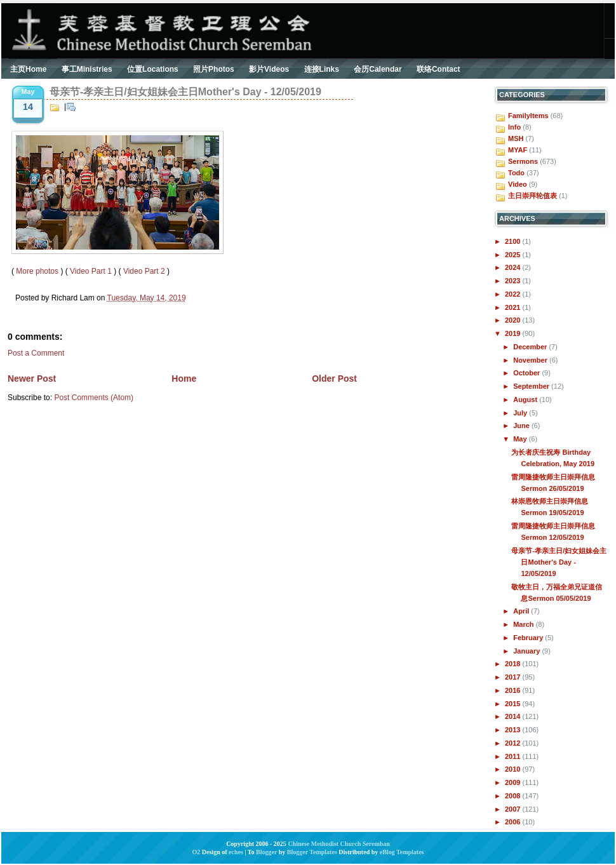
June (522, 426)
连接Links (322, 69)
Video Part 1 (91, 271)
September (532, 386)
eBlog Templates (402, 852)
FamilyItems (528, 116)
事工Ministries (87, 69)
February (529, 638)
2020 (514, 320)
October (527, 373)
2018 (514, 664)
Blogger (266, 852)
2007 (514, 809)
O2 (197, 852)
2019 (514, 333)
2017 (514, 677)
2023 (514, 281)
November (531, 360)
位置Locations (153, 69)
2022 (514, 294)
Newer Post (32, 379)
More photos (37, 271)
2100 (514, 241)
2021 (514, 307)
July (521, 413)
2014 (514, 716)
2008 (514, 796)
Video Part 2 (144, 271)
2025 (514, 255)
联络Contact (439, 69)
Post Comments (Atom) (94, 398)
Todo (516, 173)
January (527, 651)
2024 (514, 267)
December (531, 347)
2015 (514, 704)
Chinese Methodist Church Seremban (338, 844)
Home (184, 379)
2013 (514, 730)
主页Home (28, 69)
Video (518, 184)
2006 (514, 822)
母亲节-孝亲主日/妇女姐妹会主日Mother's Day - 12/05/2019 (185, 92)
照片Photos (214, 69)
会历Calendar (378, 69)
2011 (514, 756)
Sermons (523, 161)
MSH (516, 138)
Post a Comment (36, 353)
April (522, 611)
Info (514, 127)
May (521, 439)
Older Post (334, 379)
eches (236, 852)
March (524, 624)
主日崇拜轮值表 (532, 196)
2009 (514, 782)
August (526, 399)
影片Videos (269, 69)
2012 (514, 743)
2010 (514, 769)
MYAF (518, 150)
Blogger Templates (312, 852)
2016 (514, 690)
